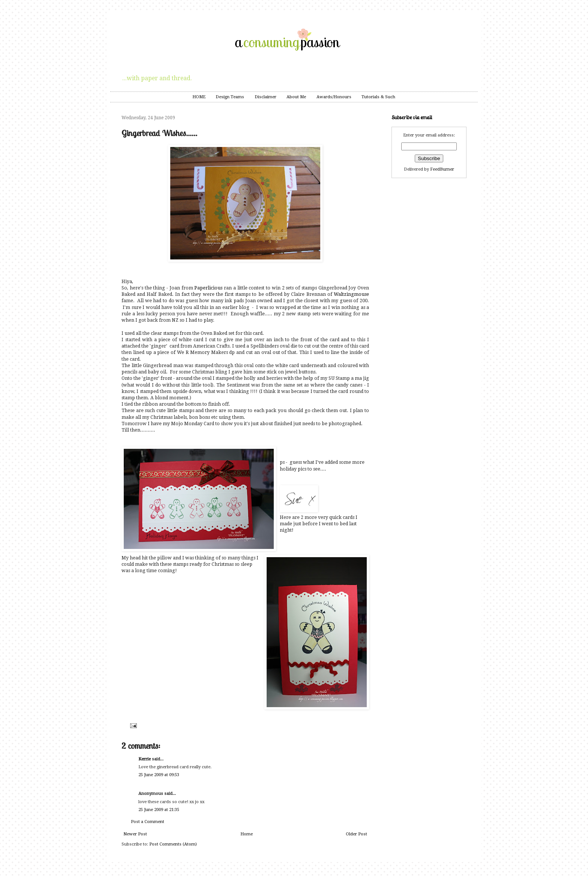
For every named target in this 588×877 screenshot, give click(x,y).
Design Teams (230, 97)
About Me (296, 97)
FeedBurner (442, 169)
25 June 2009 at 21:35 (159, 810)
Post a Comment (148, 822)
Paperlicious (209, 288)
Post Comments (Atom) (173, 844)
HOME (199, 97)
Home (247, 834)
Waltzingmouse (351, 294)
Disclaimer (265, 97)
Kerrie (145, 759)
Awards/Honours (334, 97)
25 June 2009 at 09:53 (159, 775)
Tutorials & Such (378, 97)
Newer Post (135, 834)
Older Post (356, 834)
